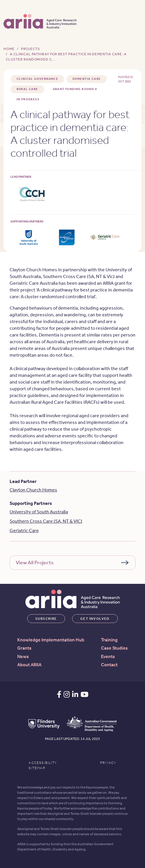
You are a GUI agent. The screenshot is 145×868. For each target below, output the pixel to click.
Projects (30, 49)
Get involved (95, 619)
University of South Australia (39, 512)
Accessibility (43, 763)
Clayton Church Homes (33, 490)
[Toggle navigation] (134, 21)
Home (9, 49)
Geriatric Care (24, 530)
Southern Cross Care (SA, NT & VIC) (46, 521)
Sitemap (37, 768)
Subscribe (46, 619)
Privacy (108, 763)
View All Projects (35, 562)
